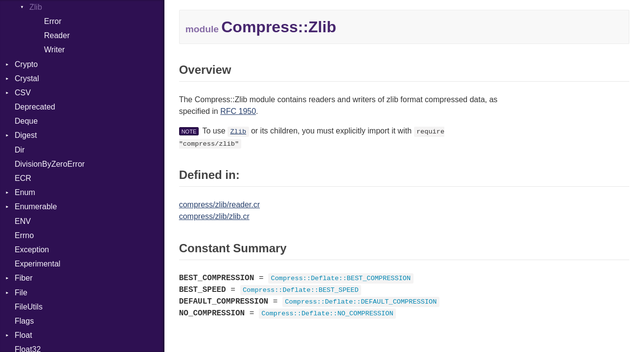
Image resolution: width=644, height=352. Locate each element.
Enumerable (36, 207)
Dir (20, 150)
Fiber (23, 278)
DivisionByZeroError (50, 164)
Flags (24, 321)
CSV (23, 93)
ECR (23, 178)
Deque (26, 121)
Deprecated (35, 107)
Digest (26, 135)
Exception (32, 250)
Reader (57, 35)
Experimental (37, 264)
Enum (25, 192)
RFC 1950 (238, 111)
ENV (23, 221)
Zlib (238, 132)
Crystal (27, 78)
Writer (54, 50)
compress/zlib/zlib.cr (214, 216)
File (21, 293)
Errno (24, 235)
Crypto (26, 64)
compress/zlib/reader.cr (219, 205)
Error (53, 21)
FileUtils (29, 307)
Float (23, 335)
